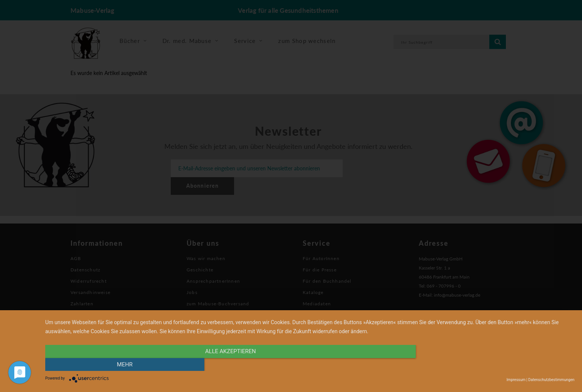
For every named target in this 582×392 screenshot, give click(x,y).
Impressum (516, 380)
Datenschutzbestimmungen (551, 380)
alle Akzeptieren (230, 364)
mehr (495, 364)
